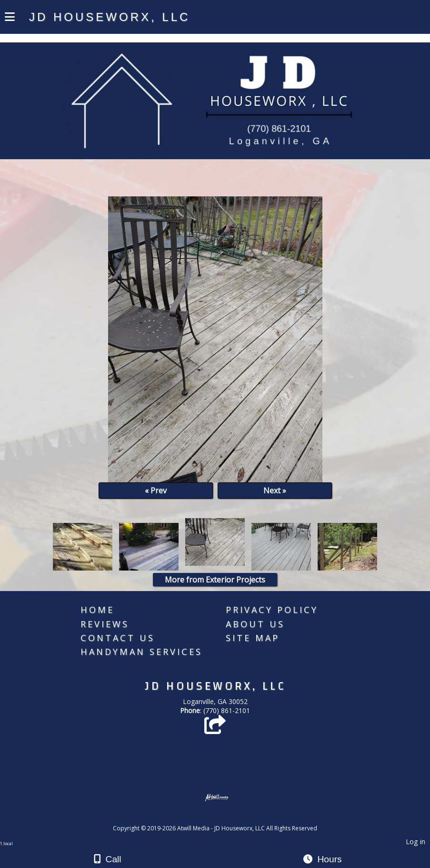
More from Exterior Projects (215, 580)
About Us (255, 624)
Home (97, 610)
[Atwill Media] (223, 818)
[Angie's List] (215, 729)
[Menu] (10, 18)
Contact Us (118, 638)
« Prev (156, 490)
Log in (415, 842)
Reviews (105, 624)
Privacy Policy (272, 610)
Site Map (253, 638)
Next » (275, 490)
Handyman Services (141, 652)
